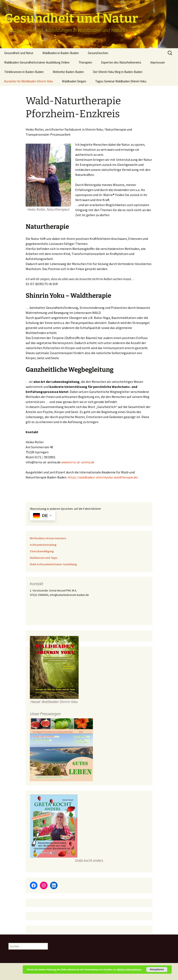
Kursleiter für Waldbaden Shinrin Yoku (29, 81)
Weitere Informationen (129, 970)
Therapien (85, 62)
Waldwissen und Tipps (44, 558)
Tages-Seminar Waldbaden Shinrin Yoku (121, 81)
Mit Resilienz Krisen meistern (48, 538)
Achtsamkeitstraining (43, 545)
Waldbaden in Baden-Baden (61, 53)
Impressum (158, 62)
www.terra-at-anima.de (78, 462)
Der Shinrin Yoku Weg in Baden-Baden (118, 72)
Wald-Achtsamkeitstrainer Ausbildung (53, 564)
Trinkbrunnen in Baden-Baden (24, 72)
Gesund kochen (98, 53)
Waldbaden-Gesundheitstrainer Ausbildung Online (37, 62)
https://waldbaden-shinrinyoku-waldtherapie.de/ (103, 477)
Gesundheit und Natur (19, 53)
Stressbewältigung (42, 551)
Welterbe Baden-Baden (68, 72)
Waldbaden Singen (74, 81)
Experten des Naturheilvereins (121, 62)
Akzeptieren (157, 970)
